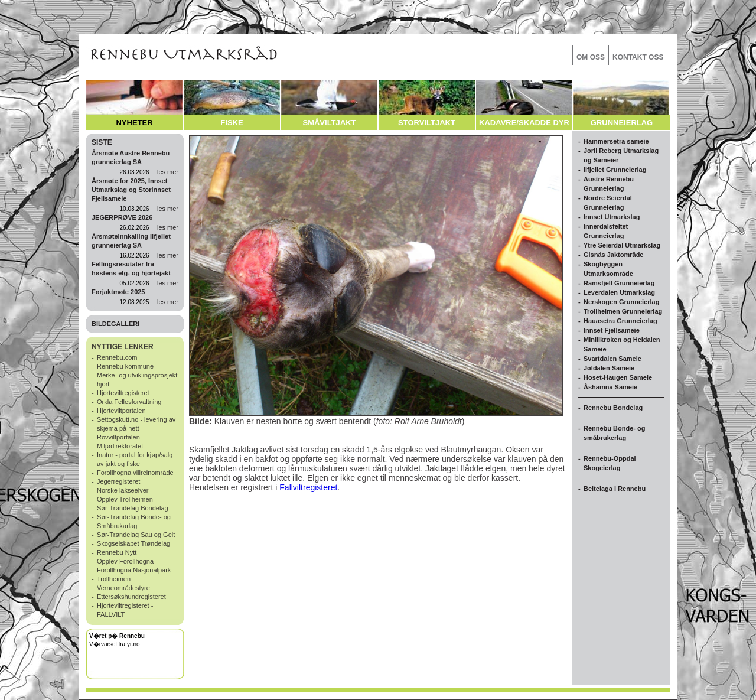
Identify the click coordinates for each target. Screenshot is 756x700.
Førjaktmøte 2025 (118, 292)
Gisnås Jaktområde (614, 255)
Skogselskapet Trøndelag (133, 543)
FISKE (232, 123)
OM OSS (591, 57)
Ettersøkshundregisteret (131, 597)
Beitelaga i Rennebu (615, 489)
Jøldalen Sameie (609, 368)
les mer (168, 172)
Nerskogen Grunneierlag (621, 302)
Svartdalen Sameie (612, 359)
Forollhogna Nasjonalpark (134, 570)
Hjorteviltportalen (121, 411)
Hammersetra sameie (616, 141)
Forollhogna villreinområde (135, 473)
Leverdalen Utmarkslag (619, 292)
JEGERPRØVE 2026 (122, 217)
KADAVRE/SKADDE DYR (524, 123)
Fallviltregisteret (308, 487)
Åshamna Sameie (610, 387)
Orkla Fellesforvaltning (129, 402)
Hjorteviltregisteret (123, 393)
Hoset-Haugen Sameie (618, 377)
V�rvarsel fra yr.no (115, 644)
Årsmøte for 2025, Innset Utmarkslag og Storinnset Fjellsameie (131, 190)
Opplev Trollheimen (125, 499)
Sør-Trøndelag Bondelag (133, 508)
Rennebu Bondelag (613, 408)
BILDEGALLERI (115, 324)
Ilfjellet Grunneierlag (615, 170)
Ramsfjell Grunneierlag (619, 283)
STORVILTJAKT (427, 123)
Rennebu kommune (125, 366)
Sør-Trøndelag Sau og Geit (136, 535)
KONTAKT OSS (638, 57)
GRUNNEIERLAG (622, 123)
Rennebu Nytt (117, 552)
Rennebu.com (117, 357)
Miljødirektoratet (120, 446)
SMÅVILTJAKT (329, 123)
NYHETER (134, 123)
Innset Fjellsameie (612, 330)
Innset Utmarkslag (612, 217)
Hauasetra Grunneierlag (620, 321)
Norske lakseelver (123, 490)
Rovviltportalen (118, 437)
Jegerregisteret (118, 481)
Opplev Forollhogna (125, 561)
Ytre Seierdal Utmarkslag (622, 245)
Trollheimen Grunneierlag (623, 311)
